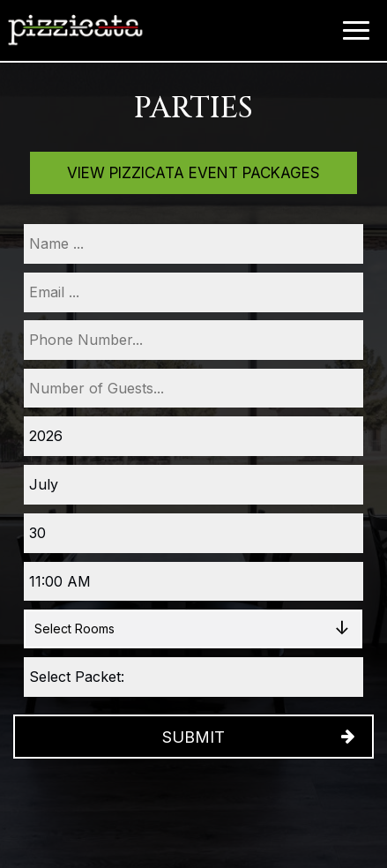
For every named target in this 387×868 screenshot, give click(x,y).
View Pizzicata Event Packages (193, 173)
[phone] (193, 340)
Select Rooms (74, 629)
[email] (193, 292)
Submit (193, 737)
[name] (193, 244)
